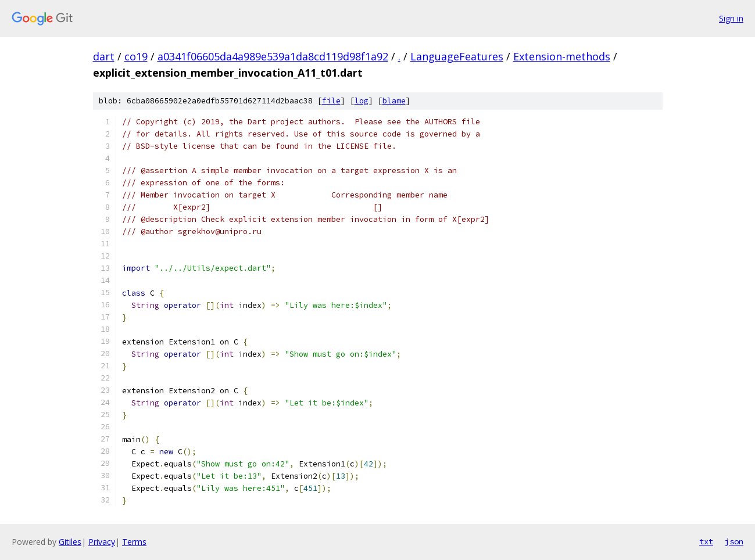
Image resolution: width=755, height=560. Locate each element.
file (331, 101)
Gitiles (70, 542)
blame (394, 101)
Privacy (102, 542)
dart (104, 56)
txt (706, 541)
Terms (134, 542)
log (362, 101)
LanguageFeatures (457, 56)
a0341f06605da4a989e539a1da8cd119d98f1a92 (273, 56)
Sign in (731, 18)
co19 (136, 56)
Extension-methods (562, 56)
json (734, 541)
